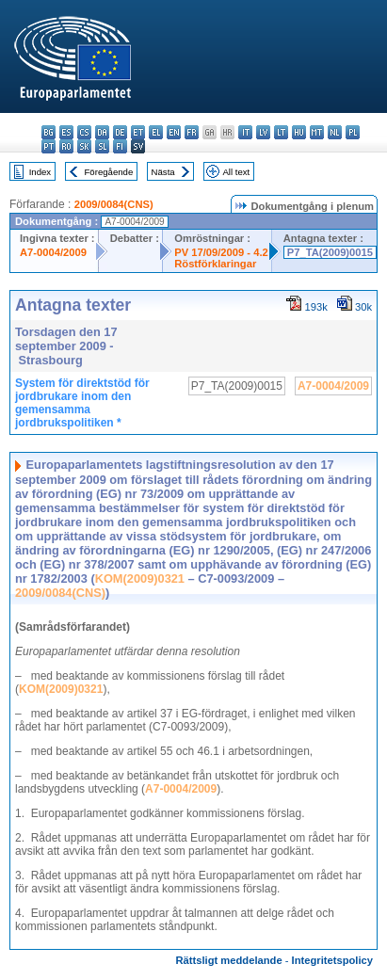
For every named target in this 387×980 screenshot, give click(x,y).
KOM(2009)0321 (140, 578)
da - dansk (102, 132)
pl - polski (353, 132)
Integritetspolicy (332, 960)
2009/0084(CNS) (114, 204)
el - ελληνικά (156, 132)
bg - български (48, 132)
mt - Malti (317, 132)
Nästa (163, 172)
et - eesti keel (138, 132)
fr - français (192, 132)
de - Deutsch (120, 132)
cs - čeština (84, 132)
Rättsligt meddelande (228, 960)
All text (236, 172)
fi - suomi (120, 146)
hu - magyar (299, 132)
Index (40, 172)
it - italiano (245, 132)
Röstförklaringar (215, 264)
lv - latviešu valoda (263, 132)
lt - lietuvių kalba (281, 132)
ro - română (66, 146)
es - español (66, 132)
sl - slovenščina (102, 146)
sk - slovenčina (84, 146)
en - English (174, 132)
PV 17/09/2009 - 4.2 (221, 252)
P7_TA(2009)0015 (330, 252)
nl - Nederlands (335, 132)
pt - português (48, 146)
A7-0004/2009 (53, 252)
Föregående (109, 172)
